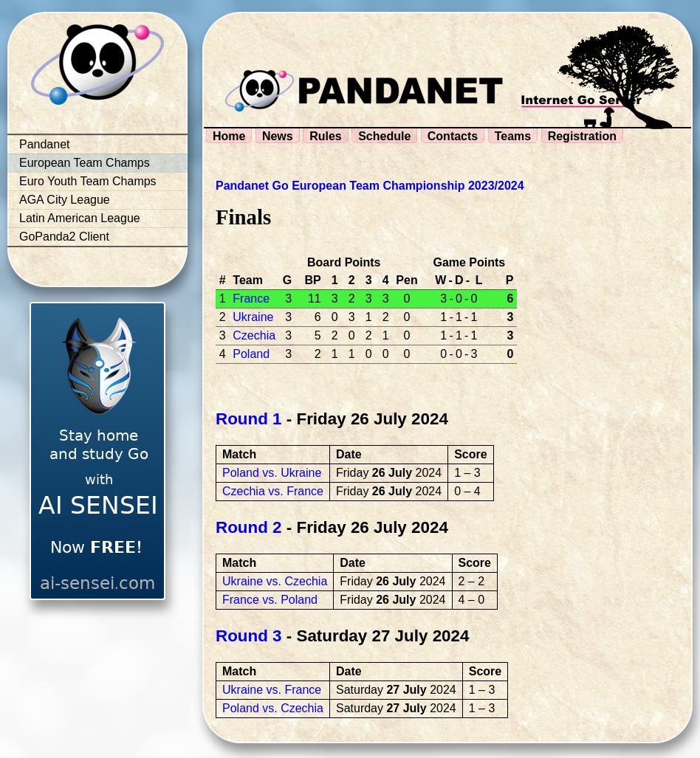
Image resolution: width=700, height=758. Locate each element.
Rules (326, 136)
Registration (582, 136)
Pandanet (45, 144)
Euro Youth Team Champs (88, 181)
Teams (513, 136)
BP (312, 280)
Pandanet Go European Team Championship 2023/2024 (370, 186)
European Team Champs (85, 163)
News (278, 136)
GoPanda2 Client (64, 237)
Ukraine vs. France (272, 690)
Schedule (384, 136)
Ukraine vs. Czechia (275, 581)
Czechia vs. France (273, 491)
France (251, 299)
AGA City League (65, 200)
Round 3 (249, 636)
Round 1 (249, 419)
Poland (251, 354)
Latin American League (80, 218)
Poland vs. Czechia (273, 708)
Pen (406, 280)
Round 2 (249, 527)
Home (229, 136)
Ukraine (253, 317)
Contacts (453, 136)
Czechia (254, 335)
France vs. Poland (270, 600)
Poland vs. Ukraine (272, 473)
